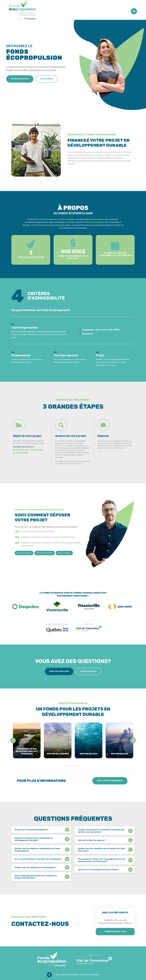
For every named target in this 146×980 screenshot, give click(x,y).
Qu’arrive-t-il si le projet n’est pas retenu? (98, 870)
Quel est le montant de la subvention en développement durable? (34, 839)
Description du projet (45, 553)
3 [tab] (72, 766)
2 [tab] (70, 766)
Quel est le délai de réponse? (92, 840)
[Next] (133, 740)
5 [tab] (76, 766)
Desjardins (79, 222)
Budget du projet (64, 553)
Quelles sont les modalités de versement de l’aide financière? (101, 850)
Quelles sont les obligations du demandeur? (35, 867)
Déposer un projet (20, 79)
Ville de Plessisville (112, 222)
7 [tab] (80, 766)
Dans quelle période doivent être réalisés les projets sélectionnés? (36, 877)
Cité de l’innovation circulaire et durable (58, 219)
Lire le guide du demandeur (110, 781)
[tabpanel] (27, 740)
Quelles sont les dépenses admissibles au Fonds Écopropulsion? (37, 850)
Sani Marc (26, 225)
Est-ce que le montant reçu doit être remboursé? (38, 859)
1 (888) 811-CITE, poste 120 (115, 920)
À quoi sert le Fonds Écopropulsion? (31, 830)
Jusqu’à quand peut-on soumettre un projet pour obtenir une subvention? (101, 831)
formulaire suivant (59, 543)
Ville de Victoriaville (94, 222)
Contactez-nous (88, 671)
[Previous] (13, 740)
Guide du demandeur (24, 553)
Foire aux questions (59, 671)
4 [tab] (74, 766)
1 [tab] (68, 766)
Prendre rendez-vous (115, 932)
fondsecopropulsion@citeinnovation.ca (115, 923)
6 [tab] (78, 766)
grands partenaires (97, 219)
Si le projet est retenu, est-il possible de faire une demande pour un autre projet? (102, 860)
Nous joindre (47, 79)
